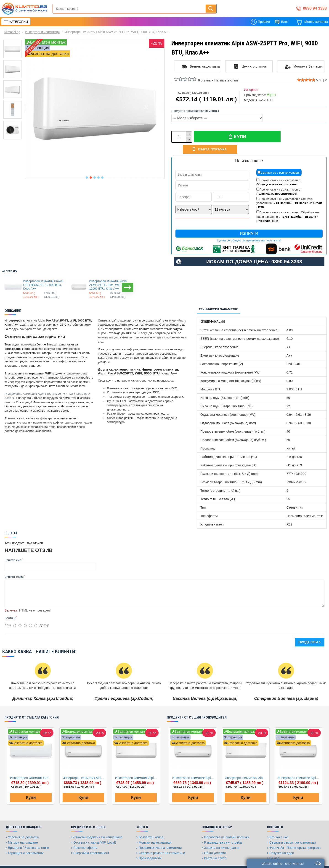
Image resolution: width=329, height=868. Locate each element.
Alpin (271, 95)
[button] (87, 178)
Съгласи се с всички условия (279, 162)
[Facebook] (225, 860)
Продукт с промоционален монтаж (195, 111)
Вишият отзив (14, 566)
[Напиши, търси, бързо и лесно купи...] (211, 9)
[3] (25, 612)
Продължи (308, 628)
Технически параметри (219, 299)
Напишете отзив (226, 80)
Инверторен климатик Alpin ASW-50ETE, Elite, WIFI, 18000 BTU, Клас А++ (299, 764)
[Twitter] (236, 860)
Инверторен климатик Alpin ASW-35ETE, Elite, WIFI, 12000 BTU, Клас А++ (108, 274)
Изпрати (249, 223)
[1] (15, 612)
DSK (261, 197)
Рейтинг (10, 604)
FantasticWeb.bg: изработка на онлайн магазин (31, 858)
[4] (31, 612)
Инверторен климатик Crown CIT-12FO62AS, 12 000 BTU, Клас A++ (43, 274)
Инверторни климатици (42, 32)
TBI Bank (300, 192)
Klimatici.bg (12, 32)
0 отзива (204, 80)
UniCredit (315, 192)
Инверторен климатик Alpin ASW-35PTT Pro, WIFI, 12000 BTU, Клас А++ (137, 764)
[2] (20, 612)
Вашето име (13, 549)
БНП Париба (282, 192)
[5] (36, 612)
